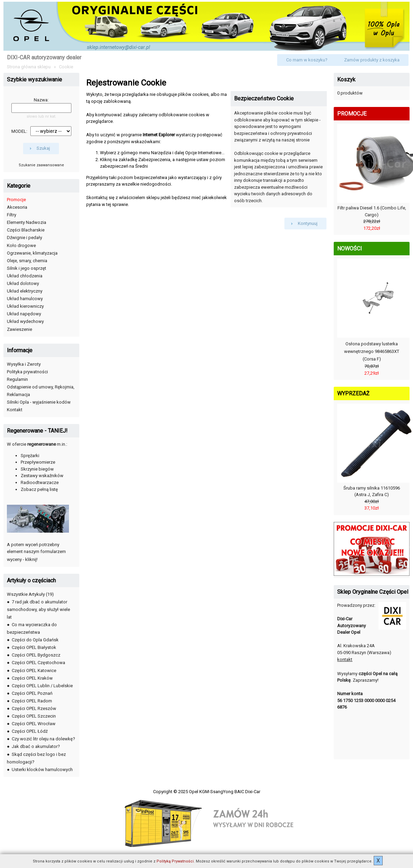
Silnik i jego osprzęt (27, 268)
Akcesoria (17, 207)
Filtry (12, 215)
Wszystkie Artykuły (26, 594)
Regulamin (17, 379)
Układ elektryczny (25, 291)
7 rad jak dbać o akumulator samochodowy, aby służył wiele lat (38, 609)
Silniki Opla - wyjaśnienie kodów (39, 402)
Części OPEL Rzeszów (34, 708)
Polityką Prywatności (175, 861)
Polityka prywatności (27, 372)
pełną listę (48, 489)
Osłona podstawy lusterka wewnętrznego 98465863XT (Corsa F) (372, 351)
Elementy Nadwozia (27, 222)
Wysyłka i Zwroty (24, 364)
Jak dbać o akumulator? (36, 746)
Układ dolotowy (23, 283)
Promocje (16, 200)
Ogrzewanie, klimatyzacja (32, 253)
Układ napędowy (24, 314)
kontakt (345, 659)
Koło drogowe (21, 245)
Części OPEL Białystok (34, 647)
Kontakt (15, 410)
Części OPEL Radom (32, 701)
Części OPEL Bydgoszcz (36, 655)
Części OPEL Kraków (32, 678)
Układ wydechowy (25, 321)
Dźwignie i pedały (24, 238)
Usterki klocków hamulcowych (42, 770)
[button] (307, 60)
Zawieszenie (19, 329)
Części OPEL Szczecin (34, 716)
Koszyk (346, 80)
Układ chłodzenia (25, 276)
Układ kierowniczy (25, 306)
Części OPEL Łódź (30, 731)
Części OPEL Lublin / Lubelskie (42, 686)
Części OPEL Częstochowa (38, 663)
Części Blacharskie (26, 230)
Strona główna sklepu (29, 67)
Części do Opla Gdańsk (35, 640)
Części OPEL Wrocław (34, 724)
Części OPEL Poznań (32, 693)
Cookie (66, 67)
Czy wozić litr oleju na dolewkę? (43, 739)
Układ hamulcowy (25, 299)
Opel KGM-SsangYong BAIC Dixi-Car (225, 792)
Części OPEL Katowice (34, 670)
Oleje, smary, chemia (27, 261)
